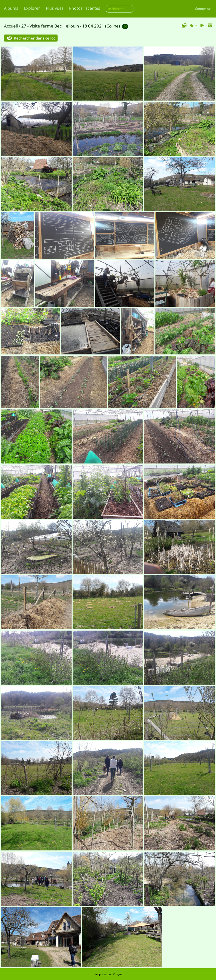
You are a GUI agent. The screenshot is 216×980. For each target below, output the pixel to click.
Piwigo (117, 974)
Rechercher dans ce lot (34, 38)
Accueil (11, 26)
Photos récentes (85, 8)
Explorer (32, 8)
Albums (11, 8)
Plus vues (55, 8)
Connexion (203, 9)
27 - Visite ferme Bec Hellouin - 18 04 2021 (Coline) (71, 26)
